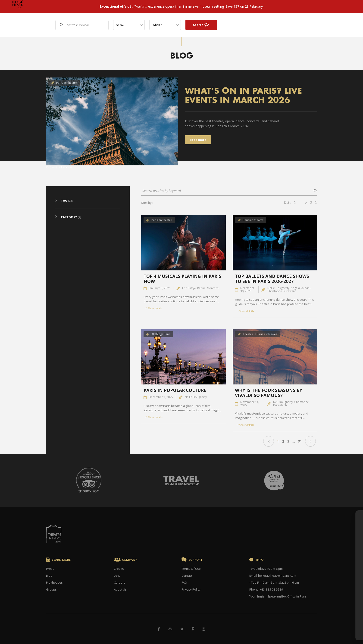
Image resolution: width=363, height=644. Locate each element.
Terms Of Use (191, 569)
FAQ (289, 25)
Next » (310, 441)
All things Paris (158, 334)
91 (300, 441)
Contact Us (308, 25)
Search (201, 25)
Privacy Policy (191, 589)
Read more (198, 140)
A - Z (309, 203)
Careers (120, 582)
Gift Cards (333, 25)
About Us (120, 589)
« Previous (269, 441)
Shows (274, 25)
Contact (187, 576)
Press (50, 569)
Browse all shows (59, 167)
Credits (119, 569)
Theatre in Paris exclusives (257, 334)
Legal (118, 576)
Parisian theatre (64, 83)
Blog (49, 576)
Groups (51, 589)
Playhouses (54, 582)
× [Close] (352, 512)
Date (288, 203)
